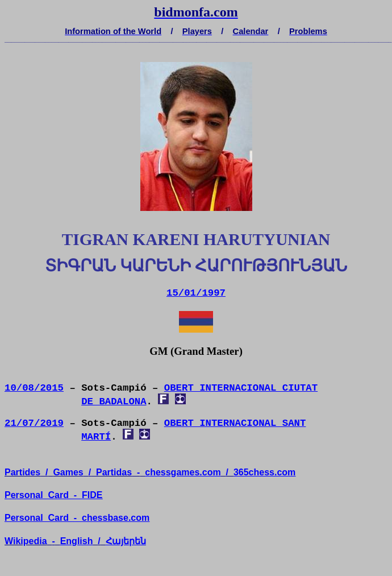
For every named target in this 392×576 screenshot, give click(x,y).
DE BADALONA (114, 402)
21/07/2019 (34, 423)
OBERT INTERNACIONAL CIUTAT (241, 388)
